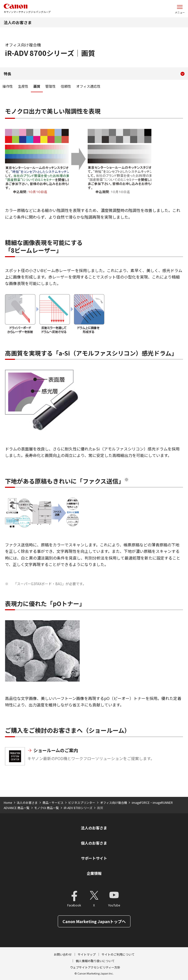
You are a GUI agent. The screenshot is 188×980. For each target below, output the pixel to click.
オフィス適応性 (88, 86)
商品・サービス (53, 802)
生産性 (23, 86)
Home (8, 802)
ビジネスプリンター (82, 802)
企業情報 (94, 873)
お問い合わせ (63, 954)
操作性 (8, 86)
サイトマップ (87, 954)
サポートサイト (94, 858)
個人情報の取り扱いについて (95, 961)
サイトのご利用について (118, 954)
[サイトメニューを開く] (180, 9)
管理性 (51, 86)
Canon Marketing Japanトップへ (94, 921)
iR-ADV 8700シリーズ (78, 808)
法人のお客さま (18, 22)
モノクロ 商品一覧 (46, 808)
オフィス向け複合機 (114, 802)
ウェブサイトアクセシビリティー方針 (95, 967)
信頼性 (66, 86)
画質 (37, 86)
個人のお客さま (94, 843)
